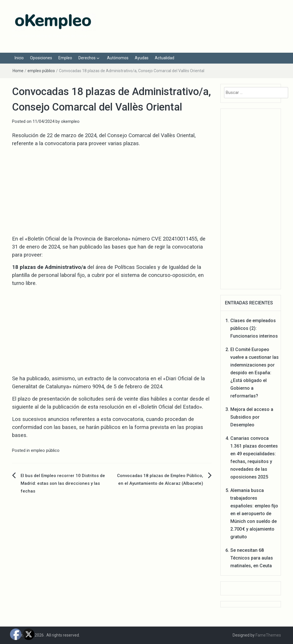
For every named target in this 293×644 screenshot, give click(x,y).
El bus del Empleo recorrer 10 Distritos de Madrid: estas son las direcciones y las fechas (63, 483)
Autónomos (118, 58)
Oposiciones (41, 58)
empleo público (41, 71)
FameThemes (268, 635)
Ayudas (142, 58)
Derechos (87, 58)
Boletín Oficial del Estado (170, 407)
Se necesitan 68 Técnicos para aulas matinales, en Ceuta (252, 558)
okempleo (70, 121)
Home (18, 71)
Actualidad (165, 58)
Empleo (65, 58)
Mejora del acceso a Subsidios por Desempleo (252, 417)
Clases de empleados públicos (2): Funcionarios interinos (254, 328)
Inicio (19, 58)
